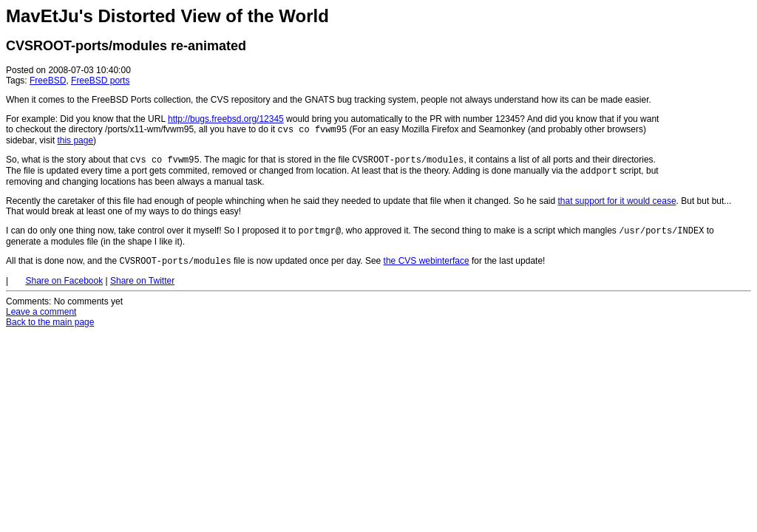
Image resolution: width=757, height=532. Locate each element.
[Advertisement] (707, 95)
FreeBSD (48, 81)
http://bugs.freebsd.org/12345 (226, 119)
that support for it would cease (617, 205)
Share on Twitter (142, 288)
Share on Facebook (64, 288)
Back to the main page (50, 330)
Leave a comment (41, 319)
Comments (27, 309)
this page (75, 142)
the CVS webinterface (427, 268)
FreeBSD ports (100, 81)
